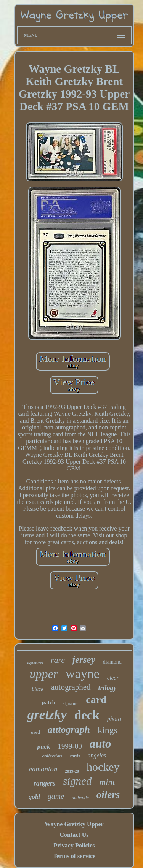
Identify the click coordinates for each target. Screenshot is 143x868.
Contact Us (74, 835)
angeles (97, 755)
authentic (80, 798)
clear (113, 678)
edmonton (43, 769)
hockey (103, 767)
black (37, 689)
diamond (112, 662)
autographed (71, 687)
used (35, 732)
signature (71, 703)
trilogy (108, 688)
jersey (84, 660)
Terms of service (74, 856)
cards (75, 756)
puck (43, 747)
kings (108, 730)
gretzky (47, 715)
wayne (83, 674)
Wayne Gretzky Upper (74, 824)
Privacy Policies (74, 845)
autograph (69, 729)
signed (77, 781)
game (56, 796)
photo (114, 719)
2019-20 (72, 771)
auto (100, 744)
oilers (108, 795)
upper (44, 674)
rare (58, 660)
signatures (35, 663)
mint (107, 782)
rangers (44, 783)
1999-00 (70, 746)
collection (52, 756)
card (96, 699)
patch (48, 702)
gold (34, 797)
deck (87, 715)
